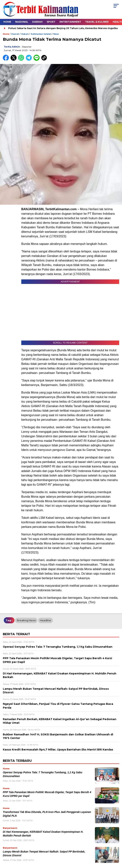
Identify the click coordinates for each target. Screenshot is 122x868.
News (56, 34)
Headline (45, 620)
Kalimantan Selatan (41, 34)
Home (7, 22)
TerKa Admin (12, 47)
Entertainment (70, 22)
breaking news (26, 620)
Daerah (37, 22)
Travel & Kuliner (97, 22)
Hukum (25, 34)
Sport (51, 22)
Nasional (22, 22)
